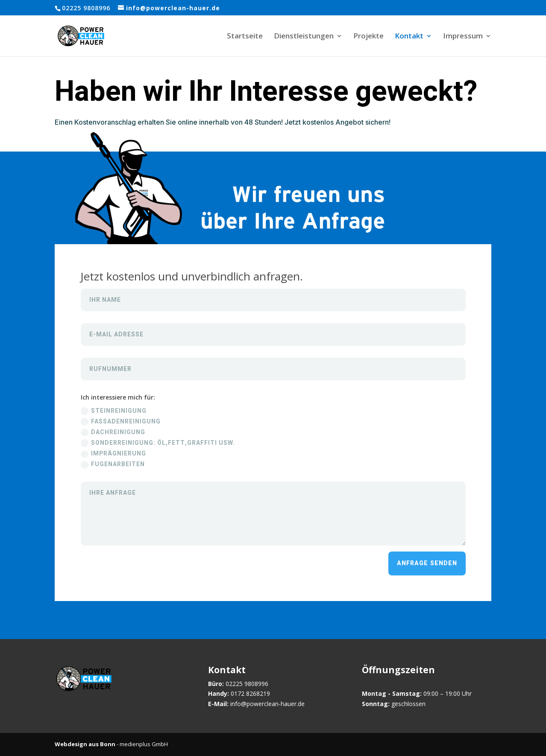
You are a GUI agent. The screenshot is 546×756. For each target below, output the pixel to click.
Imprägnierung (113, 454)
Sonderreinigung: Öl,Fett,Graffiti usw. (158, 443)
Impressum (463, 37)
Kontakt (409, 37)
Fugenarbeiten (113, 464)
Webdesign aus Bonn (85, 744)
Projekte (368, 37)
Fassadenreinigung (121, 422)
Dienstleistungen (304, 37)
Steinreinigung (114, 411)
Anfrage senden (427, 563)
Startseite (245, 37)
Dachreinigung (113, 432)
